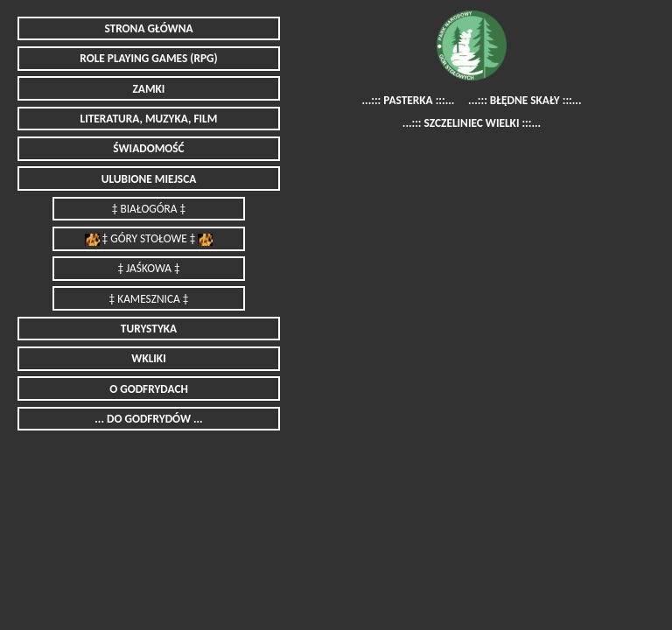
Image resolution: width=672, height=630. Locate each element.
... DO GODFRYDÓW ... (148, 419)
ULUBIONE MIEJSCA (149, 179)
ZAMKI (149, 89)
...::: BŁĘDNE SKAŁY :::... (525, 100)
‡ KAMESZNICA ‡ (149, 299)
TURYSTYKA (149, 329)
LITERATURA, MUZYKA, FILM (149, 119)
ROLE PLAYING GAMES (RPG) (148, 58)
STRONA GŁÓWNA (148, 28)
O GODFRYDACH (149, 389)
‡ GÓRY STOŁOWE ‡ (149, 238)
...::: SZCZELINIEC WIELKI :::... (472, 124)
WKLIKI (148, 358)
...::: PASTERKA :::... (409, 100)
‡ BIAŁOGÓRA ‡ (149, 209)
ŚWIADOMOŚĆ (148, 148)
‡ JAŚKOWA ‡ (148, 268)
